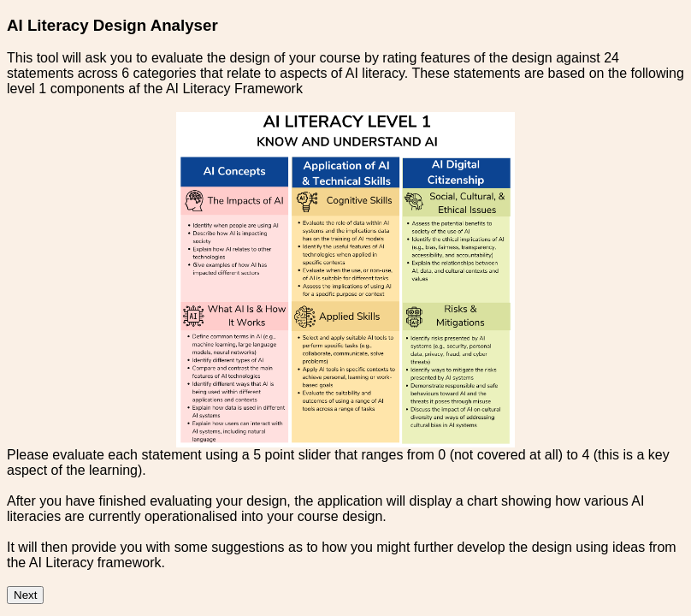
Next (25, 595)
